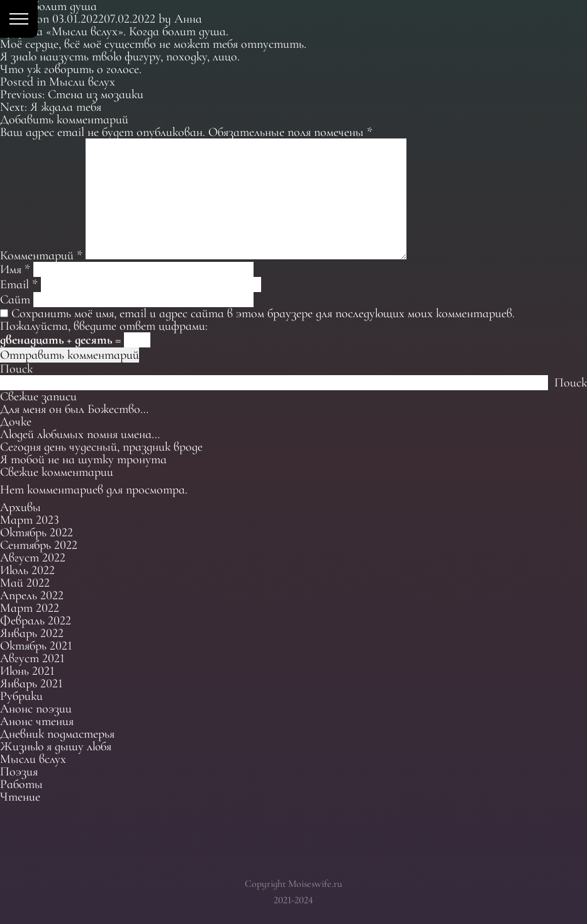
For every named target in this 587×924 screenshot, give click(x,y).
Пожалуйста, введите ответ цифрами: (104, 326)
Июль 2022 (27, 570)
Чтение (20, 797)
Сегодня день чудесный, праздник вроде (101, 447)
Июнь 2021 (27, 671)
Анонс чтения (37, 721)
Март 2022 (30, 608)
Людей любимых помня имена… (80, 434)
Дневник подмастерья (57, 734)
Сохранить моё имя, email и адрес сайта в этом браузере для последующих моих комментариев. (263, 313)
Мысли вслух (82, 82)
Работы (21, 784)
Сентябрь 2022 (39, 545)
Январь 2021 (31, 684)
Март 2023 (30, 520)
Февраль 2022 (36, 621)
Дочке (16, 422)
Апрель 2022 (32, 595)
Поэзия (19, 772)
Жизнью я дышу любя (56, 747)
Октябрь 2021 (36, 646)
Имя (15, 269)
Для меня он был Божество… (74, 409)
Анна (188, 19)
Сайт (15, 300)
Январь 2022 (32, 633)
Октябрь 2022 (36, 532)
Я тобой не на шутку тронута (83, 459)
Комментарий (41, 256)
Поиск (16, 369)
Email (19, 285)
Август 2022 (33, 558)
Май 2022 (25, 583)
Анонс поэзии (36, 709)
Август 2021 (32, 658)
